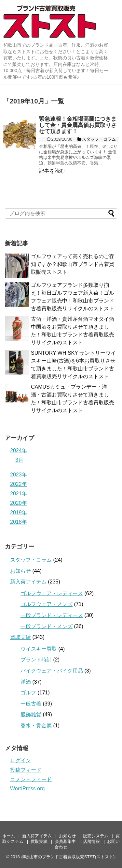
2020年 (19, 503)
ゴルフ (28, 693)
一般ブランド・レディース (52, 615)
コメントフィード (31, 779)
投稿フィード (26, 770)
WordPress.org (27, 789)
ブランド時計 (36, 660)
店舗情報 (91, 841)
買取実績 (20, 637)
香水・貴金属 (36, 726)
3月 (19, 460)
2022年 (19, 484)
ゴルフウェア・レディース (52, 593)
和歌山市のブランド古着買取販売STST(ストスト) (68, 857)
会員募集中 (65, 841)
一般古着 (31, 704)
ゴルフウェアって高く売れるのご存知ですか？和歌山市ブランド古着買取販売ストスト (73, 264)
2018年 (19, 522)
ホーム (9, 836)
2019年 (19, 512)
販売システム (96, 836)
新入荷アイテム (28, 582)
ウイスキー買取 (39, 649)
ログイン (20, 760)
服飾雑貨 (31, 714)
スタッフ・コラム (31, 560)
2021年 (19, 494)
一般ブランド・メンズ (47, 626)
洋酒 (26, 682)
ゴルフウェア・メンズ (47, 604)
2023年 (19, 475)
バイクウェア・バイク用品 (52, 671)
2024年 (19, 450)
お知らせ (20, 571)
